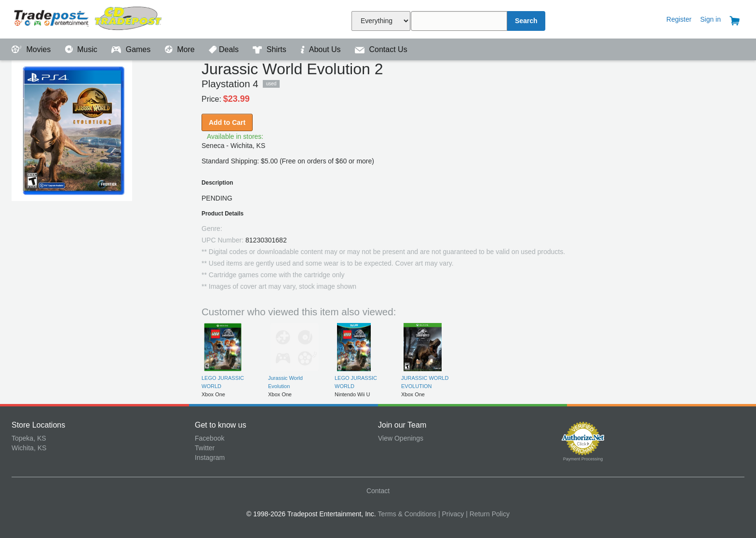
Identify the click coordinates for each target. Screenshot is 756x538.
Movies (32, 49)
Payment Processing (583, 459)
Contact (378, 491)
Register (679, 19)
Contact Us (381, 49)
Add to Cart (227, 122)
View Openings (401, 438)
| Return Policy (488, 514)
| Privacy (451, 514)
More (181, 49)
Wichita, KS (29, 448)
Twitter (205, 448)
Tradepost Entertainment (103, 18)
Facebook (209, 438)
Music (82, 49)
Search (526, 21)
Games (132, 49)
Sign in (710, 19)
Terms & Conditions (407, 514)
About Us (322, 49)
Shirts (270, 49)
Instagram (210, 457)
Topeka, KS (29, 438)
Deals (225, 49)
